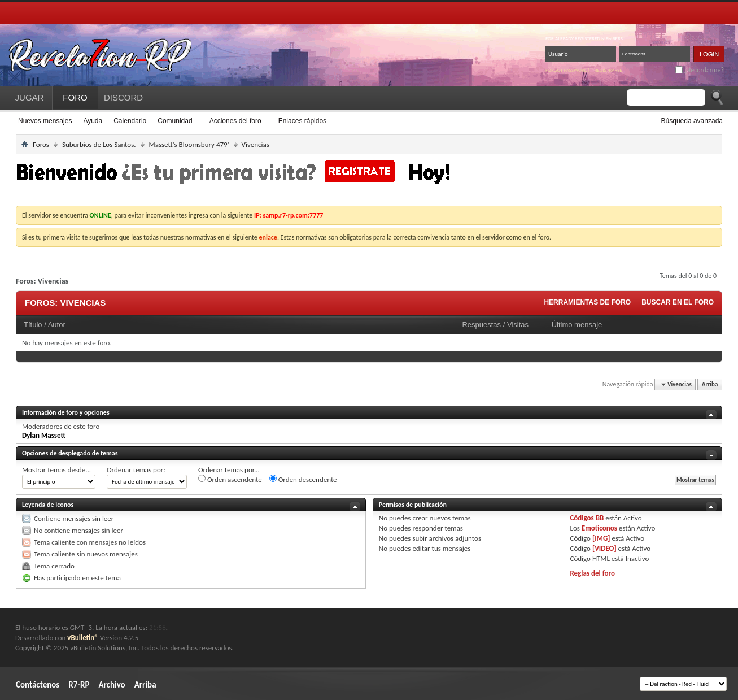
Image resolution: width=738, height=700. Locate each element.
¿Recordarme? (700, 70)
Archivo (112, 685)
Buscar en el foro (678, 302)
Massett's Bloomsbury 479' (189, 144)
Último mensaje (577, 325)
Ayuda (93, 121)
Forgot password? (568, 70)
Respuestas (481, 325)
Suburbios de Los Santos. (99, 144)
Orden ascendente (230, 479)
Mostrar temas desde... (56, 470)
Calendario (130, 121)
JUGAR (30, 97)
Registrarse (608, 70)
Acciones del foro (235, 121)
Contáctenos (38, 685)
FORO (75, 97)
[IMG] (601, 538)
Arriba (710, 384)
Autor (57, 325)
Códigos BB (587, 518)
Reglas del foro (592, 573)
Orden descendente (303, 479)
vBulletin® (82, 638)
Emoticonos (599, 528)
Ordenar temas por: (136, 470)
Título (33, 325)
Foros (41, 144)
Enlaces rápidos (302, 121)
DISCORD (123, 97)
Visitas (518, 325)
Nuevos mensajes (45, 121)
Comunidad (175, 121)
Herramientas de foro (587, 302)
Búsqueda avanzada (692, 121)
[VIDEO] (604, 548)
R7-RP (79, 685)
